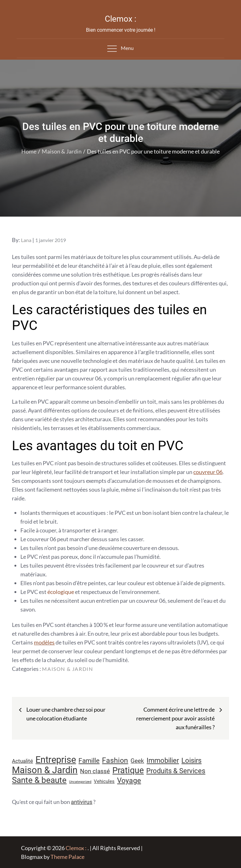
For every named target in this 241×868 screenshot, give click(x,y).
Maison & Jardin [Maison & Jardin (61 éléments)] (45, 770)
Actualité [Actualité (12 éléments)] (22, 761)
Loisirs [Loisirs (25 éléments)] (191, 760)
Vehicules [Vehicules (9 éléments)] (104, 781)
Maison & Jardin (67, 669)
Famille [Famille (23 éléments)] (89, 760)
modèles (44, 642)
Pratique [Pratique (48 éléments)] (128, 770)
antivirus (82, 802)
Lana (26, 240)
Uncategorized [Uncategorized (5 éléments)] (80, 782)
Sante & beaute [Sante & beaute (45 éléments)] (39, 780)
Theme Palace (67, 857)
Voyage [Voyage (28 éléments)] (129, 781)
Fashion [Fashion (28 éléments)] (115, 760)
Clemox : (120, 19)
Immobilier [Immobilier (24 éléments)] (163, 760)
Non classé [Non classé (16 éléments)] (95, 771)
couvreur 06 (208, 472)
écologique (61, 592)
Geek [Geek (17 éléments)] (137, 761)
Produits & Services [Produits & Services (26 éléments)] (176, 771)
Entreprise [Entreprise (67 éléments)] (56, 760)
